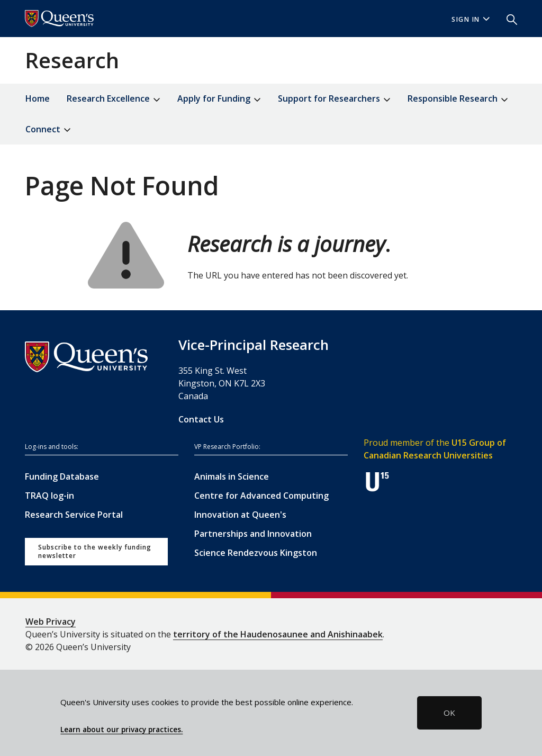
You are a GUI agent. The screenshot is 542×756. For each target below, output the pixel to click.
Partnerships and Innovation (253, 534)
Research (72, 60)
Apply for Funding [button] (219, 99)
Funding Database (62, 476)
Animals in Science (232, 476)
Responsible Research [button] (458, 99)
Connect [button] (48, 130)
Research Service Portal (74, 515)
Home (38, 98)
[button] (508, 19)
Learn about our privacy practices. (121, 730)
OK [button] (449, 713)
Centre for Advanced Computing (261, 496)
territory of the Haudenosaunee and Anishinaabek (278, 634)
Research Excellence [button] (114, 99)
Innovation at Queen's (240, 515)
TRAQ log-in (49, 496)
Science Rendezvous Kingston (256, 553)
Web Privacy (51, 622)
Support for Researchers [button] (334, 99)
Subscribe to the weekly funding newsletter (95, 551)
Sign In (471, 19)
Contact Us (201, 419)
